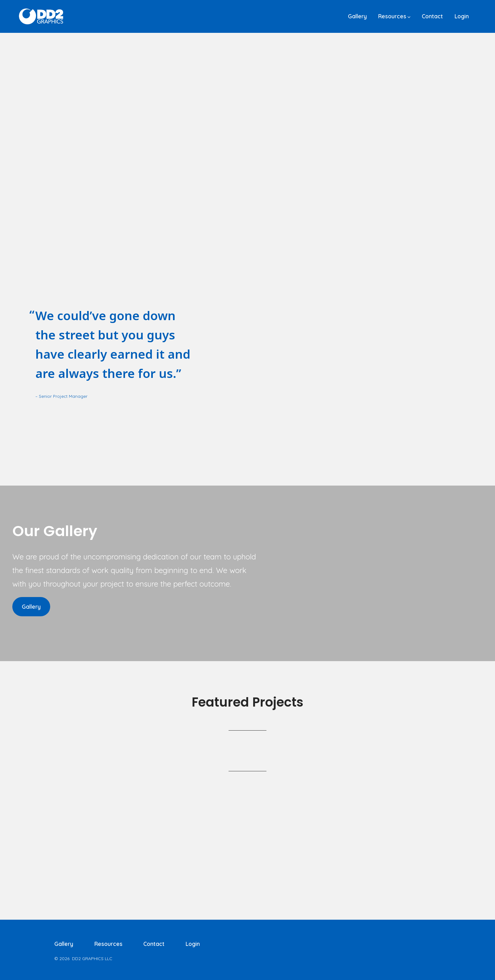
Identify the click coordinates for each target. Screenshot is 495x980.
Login (462, 16)
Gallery (357, 16)
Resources (394, 16)
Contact (432, 16)
